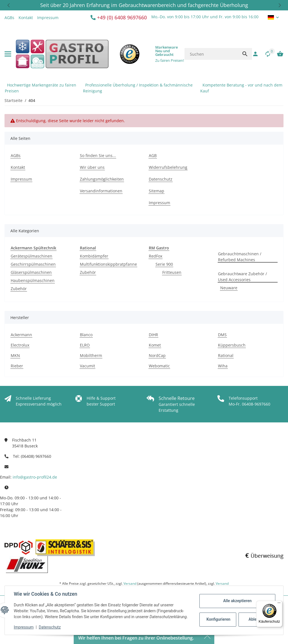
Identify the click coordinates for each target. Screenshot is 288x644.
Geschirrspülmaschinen (33, 264)
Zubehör (19, 289)
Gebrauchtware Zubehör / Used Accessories (242, 277)
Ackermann (21, 335)
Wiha (223, 366)
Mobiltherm (91, 355)
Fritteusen (172, 272)
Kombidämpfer (94, 256)
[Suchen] (211, 54)
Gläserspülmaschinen (31, 272)
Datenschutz (50, 627)
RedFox (156, 256)
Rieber (17, 366)
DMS (222, 335)
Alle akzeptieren (237, 601)
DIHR (153, 335)
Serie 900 (164, 264)
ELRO (85, 345)
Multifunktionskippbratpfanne (108, 264)
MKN (15, 355)
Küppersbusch (232, 345)
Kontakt (26, 18)
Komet (155, 345)
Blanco (86, 335)
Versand (130, 583)
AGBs (9, 18)
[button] (8, 5)
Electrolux (20, 345)
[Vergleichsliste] (265, 54)
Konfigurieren (218, 619)
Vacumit (87, 366)
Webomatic (159, 366)
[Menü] (279, 604)
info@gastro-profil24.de (35, 477)
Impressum (24, 627)
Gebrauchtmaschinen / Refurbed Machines (240, 257)
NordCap (157, 355)
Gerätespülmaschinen (31, 256)
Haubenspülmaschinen (33, 280)
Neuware (229, 288)
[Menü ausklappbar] (8, 54)
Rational (226, 355)
